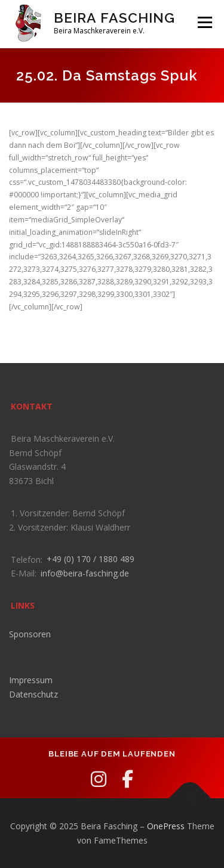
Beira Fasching (114, 18)
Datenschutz (33, 694)
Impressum (31, 680)
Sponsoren (30, 634)
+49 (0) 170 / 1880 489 (90, 559)
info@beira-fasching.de (85, 573)
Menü (204, 22)
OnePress (166, 826)
